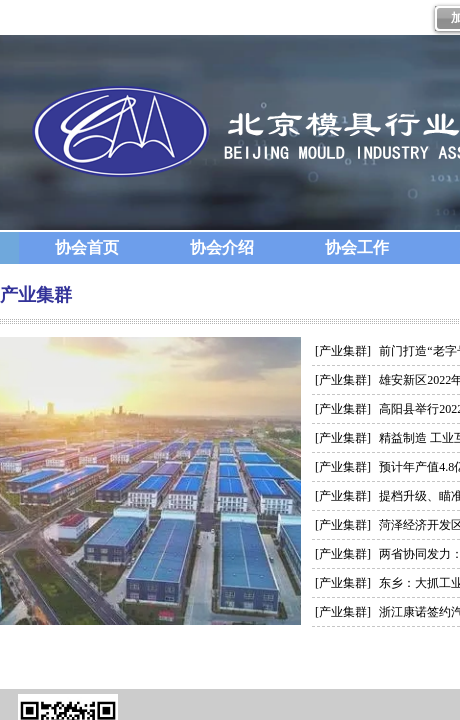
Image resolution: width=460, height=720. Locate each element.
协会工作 (357, 247)
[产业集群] (343, 351)
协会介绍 (222, 247)
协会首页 (87, 247)
